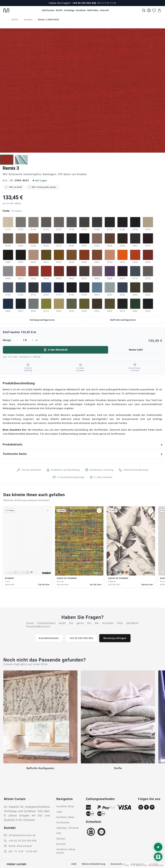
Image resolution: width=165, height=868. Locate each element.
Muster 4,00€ (136, 350)
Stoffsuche (48, 10)
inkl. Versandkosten (153, 865)
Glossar (61, 839)
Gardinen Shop (65, 806)
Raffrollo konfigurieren (123, 320)
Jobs (59, 812)
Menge (82, 340)
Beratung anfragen (115, 638)
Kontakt (61, 844)
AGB (74, 864)
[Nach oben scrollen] (158, 862)
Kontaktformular (49, 638)
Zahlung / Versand (67, 828)
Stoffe (59, 10)
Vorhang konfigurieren (42, 320)
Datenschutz (118, 864)
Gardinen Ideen (65, 817)
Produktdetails (13, 444)
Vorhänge (69, 10)
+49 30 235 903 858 (84, 3)
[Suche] (144, 10)
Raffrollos (93, 10)
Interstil (104, 10)
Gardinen (81, 10)
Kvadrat (28, 20)
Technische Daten (15, 454)
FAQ (59, 833)
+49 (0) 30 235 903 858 (23, 841)
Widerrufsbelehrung (94, 864)
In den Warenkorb (55, 350)
